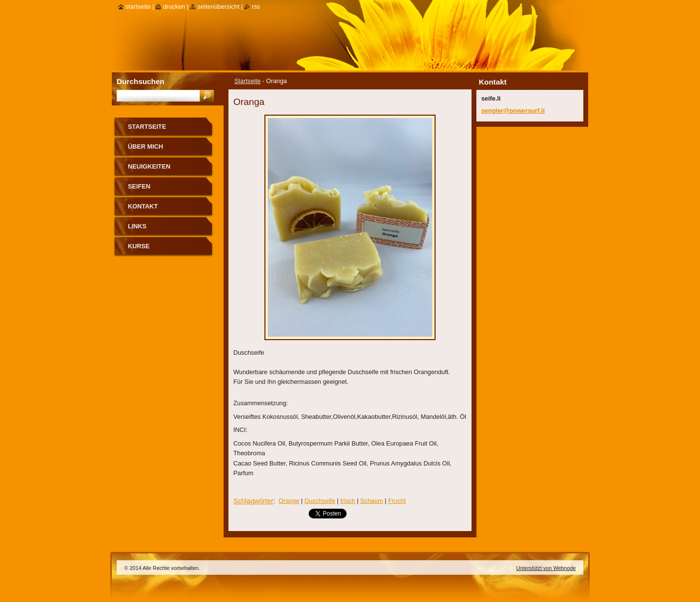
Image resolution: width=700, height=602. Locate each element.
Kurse (139, 246)
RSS (256, 7)
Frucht (397, 501)
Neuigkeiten (149, 166)
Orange (289, 501)
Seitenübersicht (218, 7)
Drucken (174, 7)
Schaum (372, 501)
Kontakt (143, 206)
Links (137, 226)
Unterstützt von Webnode (546, 568)
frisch (348, 501)
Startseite (247, 81)
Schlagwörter (253, 501)
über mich (146, 146)
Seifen (139, 186)
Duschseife (320, 501)
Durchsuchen (140, 81)
